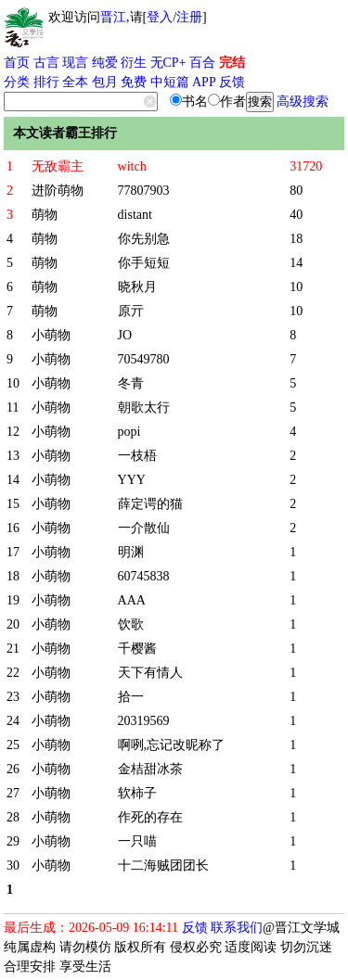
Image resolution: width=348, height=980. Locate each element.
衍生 (134, 63)
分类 (17, 82)
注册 (189, 17)
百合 (202, 63)
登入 (160, 17)
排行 (46, 82)
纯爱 (105, 63)
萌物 (45, 215)
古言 (46, 63)
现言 (75, 63)
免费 (134, 82)
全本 (75, 82)
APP (204, 82)
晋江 (113, 17)
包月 (105, 82)
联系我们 (237, 928)
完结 (232, 63)
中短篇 (170, 82)
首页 (17, 63)
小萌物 (51, 335)
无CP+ (168, 63)
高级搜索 (303, 102)
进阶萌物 (58, 191)
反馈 (232, 82)
